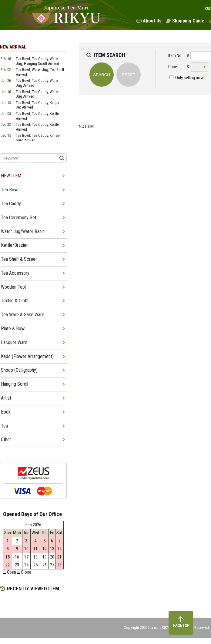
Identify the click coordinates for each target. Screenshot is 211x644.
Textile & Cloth (15, 301)
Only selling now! (190, 78)
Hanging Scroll (15, 384)
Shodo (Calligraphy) (19, 370)
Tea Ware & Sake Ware (23, 315)
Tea (4, 426)
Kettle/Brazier (14, 245)
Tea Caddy (11, 204)
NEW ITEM (11, 176)
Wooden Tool (13, 287)
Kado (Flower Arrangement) (27, 356)
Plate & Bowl (13, 329)
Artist (6, 398)
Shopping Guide (188, 21)
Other (6, 439)
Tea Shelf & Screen (19, 259)
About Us (152, 21)
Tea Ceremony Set (19, 218)
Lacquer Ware (14, 342)
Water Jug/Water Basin (23, 231)
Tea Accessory (15, 273)
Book (6, 412)
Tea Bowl (10, 190)
